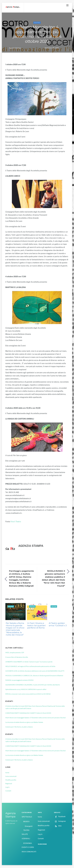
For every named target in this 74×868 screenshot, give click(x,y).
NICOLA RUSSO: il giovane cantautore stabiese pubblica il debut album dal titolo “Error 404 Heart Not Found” (53, 579)
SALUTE (25, 835)
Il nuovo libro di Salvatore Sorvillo (17, 657)
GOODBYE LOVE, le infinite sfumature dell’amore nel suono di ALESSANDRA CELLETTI (35, 671)
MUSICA (26, 822)
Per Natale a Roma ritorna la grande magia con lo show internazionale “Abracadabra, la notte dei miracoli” (15, 629)
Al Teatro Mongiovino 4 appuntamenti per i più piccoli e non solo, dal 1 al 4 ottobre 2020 (37, 34)
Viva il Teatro (16, 522)
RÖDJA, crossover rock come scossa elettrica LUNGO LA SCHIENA (28, 694)
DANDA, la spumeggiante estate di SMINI (19, 680)
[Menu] (67, 5)
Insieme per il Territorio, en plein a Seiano (19, 727)
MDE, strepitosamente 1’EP (15, 653)
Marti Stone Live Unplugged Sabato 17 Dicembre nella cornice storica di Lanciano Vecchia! (36, 718)
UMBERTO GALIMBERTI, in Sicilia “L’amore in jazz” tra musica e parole (29, 662)
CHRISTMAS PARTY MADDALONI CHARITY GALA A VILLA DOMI (28, 713)
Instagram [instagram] (60, 822)
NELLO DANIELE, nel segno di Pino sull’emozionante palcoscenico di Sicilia (30, 667)
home (7, 773)
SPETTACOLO (27, 817)
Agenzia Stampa (15, 48)
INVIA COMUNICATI (29, 852)
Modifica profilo (11, 780)
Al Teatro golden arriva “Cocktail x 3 (58, 625)
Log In (7, 787)
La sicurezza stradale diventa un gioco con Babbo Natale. (24, 722)
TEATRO (37, 23)
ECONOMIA (28, 844)
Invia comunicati (11, 777)
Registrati (9, 784)
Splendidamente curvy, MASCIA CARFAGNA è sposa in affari (26, 690)
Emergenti (29, 827)
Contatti (8, 791)
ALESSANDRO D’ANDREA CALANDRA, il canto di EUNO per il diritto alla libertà (33, 685)
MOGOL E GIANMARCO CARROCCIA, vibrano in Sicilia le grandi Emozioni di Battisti (34, 676)
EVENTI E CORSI (28, 848)
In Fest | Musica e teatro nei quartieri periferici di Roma (36, 626)
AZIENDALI (26, 839)
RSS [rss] (58, 826)
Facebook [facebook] (60, 817)
